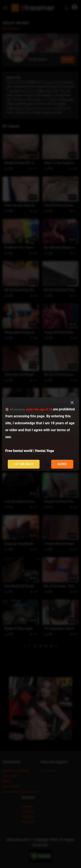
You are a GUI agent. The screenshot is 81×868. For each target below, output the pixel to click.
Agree (62, 464)
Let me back (24, 464)
